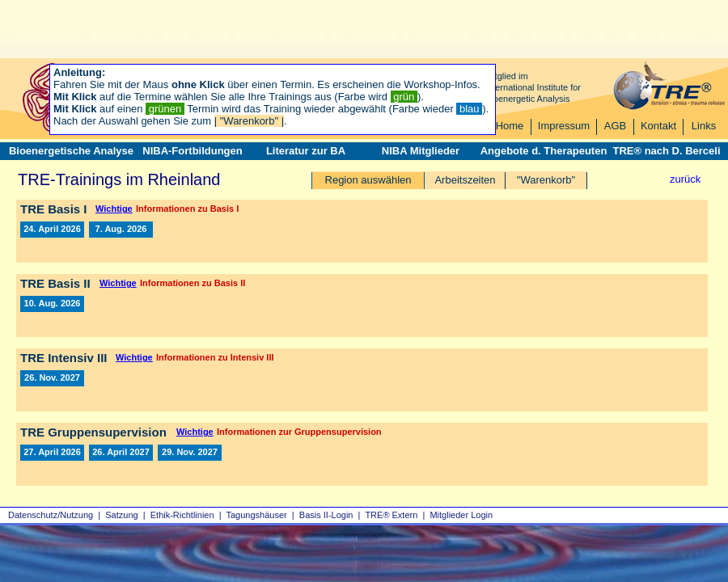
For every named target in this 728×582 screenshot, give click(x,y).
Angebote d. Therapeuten (544, 151)
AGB (615, 126)
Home (510, 126)
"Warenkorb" (546, 180)
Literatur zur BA (306, 151)
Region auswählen (368, 180)
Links (704, 126)
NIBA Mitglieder (421, 151)
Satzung (121, 515)
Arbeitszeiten (465, 180)
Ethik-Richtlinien (182, 515)
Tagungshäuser (257, 515)
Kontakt (658, 126)
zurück (685, 179)
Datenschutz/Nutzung (51, 515)
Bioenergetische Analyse (71, 151)
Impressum (564, 126)
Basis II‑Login (326, 515)
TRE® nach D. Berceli (666, 151)
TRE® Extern (391, 515)
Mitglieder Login (461, 515)
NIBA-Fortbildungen (192, 151)
